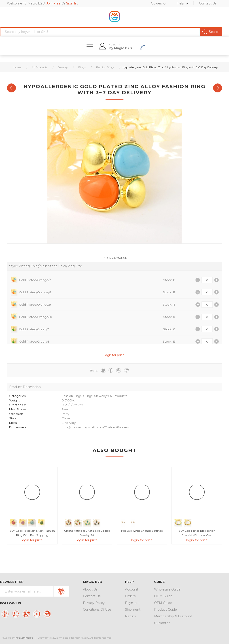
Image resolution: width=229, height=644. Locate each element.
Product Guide (165, 610)
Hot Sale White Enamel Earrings (142, 531)
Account (132, 589)
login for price (114, 355)
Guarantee (162, 623)
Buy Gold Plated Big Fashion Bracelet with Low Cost (197, 533)
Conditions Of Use (97, 610)
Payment (132, 603)
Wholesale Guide (167, 589)
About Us (90, 589)
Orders (130, 596)
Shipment (133, 610)
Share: (94, 370)
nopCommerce (24, 638)
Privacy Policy (94, 603)
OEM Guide (163, 603)
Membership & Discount (173, 616)
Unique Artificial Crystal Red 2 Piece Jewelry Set (87, 533)
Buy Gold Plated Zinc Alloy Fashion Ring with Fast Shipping (32, 533)
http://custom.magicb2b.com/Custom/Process (95, 427)
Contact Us (92, 596)
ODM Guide (163, 596)
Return (130, 616)
